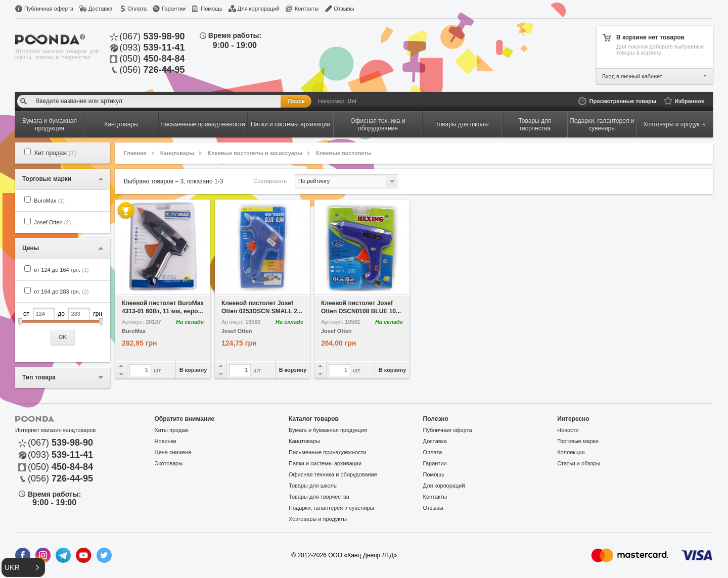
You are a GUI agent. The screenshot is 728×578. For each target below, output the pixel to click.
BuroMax (49, 201)
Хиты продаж (172, 430)
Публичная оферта (49, 9)
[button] (23, 567)
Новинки (166, 441)
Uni (352, 101)
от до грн (63, 326)
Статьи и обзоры (579, 463)
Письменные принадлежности (328, 452)
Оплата (137, 9)
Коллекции (571, 452)
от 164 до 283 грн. (61, 292)
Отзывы (344, 9)
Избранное (689, 101)
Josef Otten (52, 222)
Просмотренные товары (623, 101)
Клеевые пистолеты (344, 153)
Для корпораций (259, 9)
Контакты (307, 9)
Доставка (100, 9)
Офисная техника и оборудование (333, 474)
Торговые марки (578, 441)
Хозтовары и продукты (318, 519)
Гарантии (174, 9)
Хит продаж (55, 153)
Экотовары (169, 463)
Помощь (212, 9)
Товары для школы (313, 486)
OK (63, 337)
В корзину (193, 370)
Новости (568, 430)
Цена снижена (173, 452)
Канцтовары (177, 153)
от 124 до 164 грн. (61, 270)
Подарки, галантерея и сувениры (331, 508)
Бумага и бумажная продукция (328, 430)
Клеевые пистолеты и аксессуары (255, 153)
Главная (135, 153)
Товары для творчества (319, 497)
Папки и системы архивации (325, 463)
